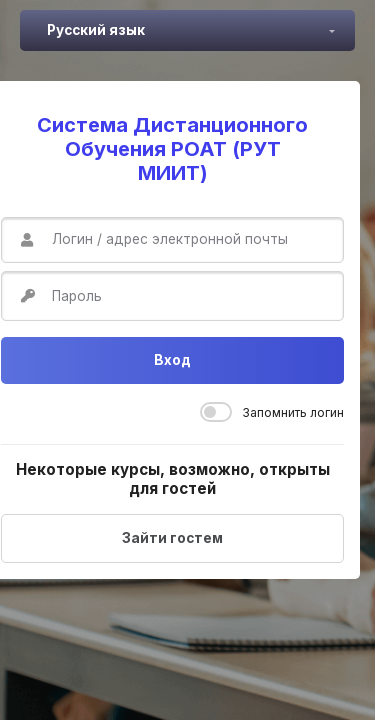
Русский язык (96, 30)
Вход (172, 360)
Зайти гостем (172, 538)
